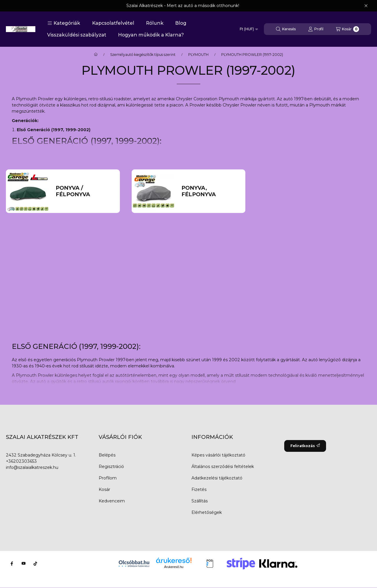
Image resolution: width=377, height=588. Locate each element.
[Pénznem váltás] (249, 29)
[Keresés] (286, 29)
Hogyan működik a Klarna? (151, 35)
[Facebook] (12, 564)
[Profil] (316, 29)
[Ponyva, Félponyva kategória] (210, 191)
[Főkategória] (96, 55)
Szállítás (200, 501)
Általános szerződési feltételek (223, 467)
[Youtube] (24, 564)
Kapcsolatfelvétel (113, 23)
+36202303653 (21, 461)
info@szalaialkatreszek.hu (32, 467)
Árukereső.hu (174, 567)
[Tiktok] (35, 564)
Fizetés (199, 489)
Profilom (108, 478)
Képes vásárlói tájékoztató (218, 455)
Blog (181, 23)
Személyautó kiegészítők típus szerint (143, 55)
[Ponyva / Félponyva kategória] (85, 191)
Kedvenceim (112, 501)
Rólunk (155, 23)
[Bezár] (366, 6)
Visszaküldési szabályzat (77, 35)
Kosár (104, 489)
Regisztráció (111, 467)
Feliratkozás (305, 446)
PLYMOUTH (198, 55)
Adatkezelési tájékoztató (217, 478)
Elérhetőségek (207, 512)
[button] (64, 23)
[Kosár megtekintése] (347, 29)
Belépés (107, 455)
